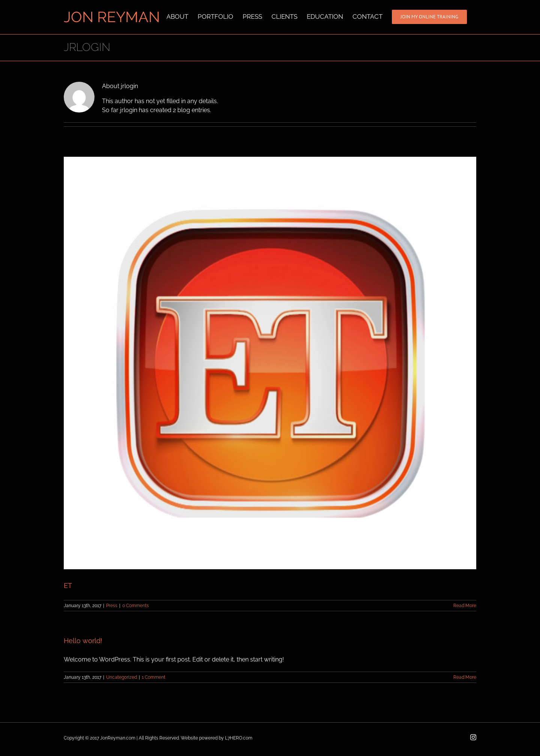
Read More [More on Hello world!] (465, 677)
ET (68, 586)
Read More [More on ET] (465, 606)
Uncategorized (121, 677)
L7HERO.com (239, 738)
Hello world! (83, 641)
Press (112, 606)
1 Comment (154, 677)
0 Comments (136, 606)
